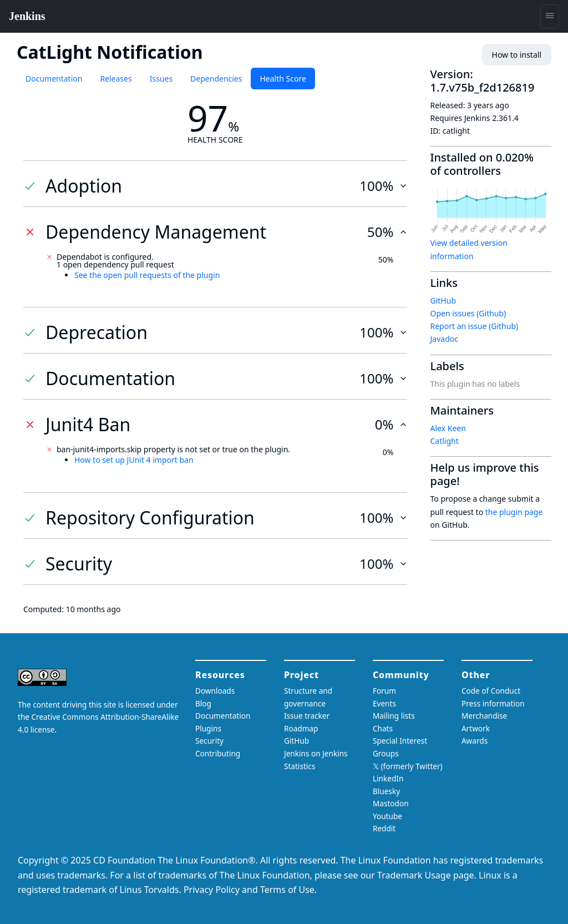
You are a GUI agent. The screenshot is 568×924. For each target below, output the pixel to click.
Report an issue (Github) (475, 326)
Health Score (283, 79)
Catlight (445, 441)
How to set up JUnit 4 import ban (134, 460)
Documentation (54, 79)
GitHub (443, 301)
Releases (116, 79)
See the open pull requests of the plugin (147, 275)
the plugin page (514, 512)
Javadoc (444, 339)
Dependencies (216, 79)
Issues (161, 79)
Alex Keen (448, 428)
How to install (517, 55)
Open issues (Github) (468, 313)
